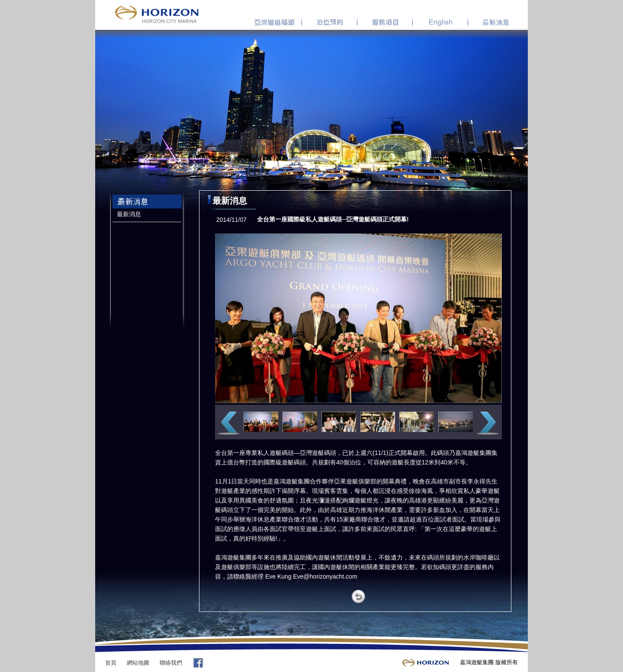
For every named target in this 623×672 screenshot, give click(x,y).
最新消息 (129, 214)
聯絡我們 (171, 663)
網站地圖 (138, 663)
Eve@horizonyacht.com (325, 576)
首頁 (111, 663)
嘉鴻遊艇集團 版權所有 (489, 662)
